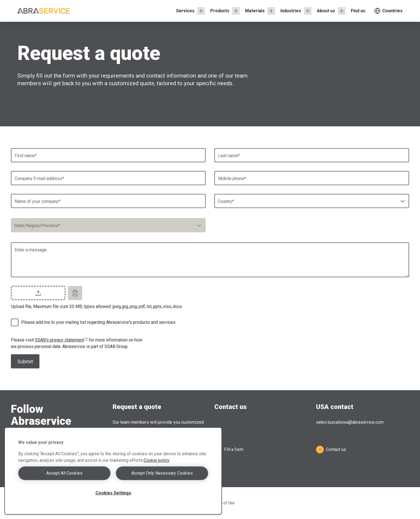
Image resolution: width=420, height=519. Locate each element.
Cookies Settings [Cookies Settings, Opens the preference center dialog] (113, 493)
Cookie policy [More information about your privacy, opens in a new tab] (157, 460)
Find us (358, 11)
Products (220, 11)
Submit (25, 361)
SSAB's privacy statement (61, 340)
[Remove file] (75, 293)
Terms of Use (223, 503)
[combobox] (312, 201)
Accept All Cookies (64, 473)
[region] (113, 471)
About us (326, 11)
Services (185, 11)
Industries (291, 11)
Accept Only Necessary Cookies (162, 473)
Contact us (331, 450)
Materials (255, 11)
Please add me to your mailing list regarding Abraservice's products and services (98, 322)
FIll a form (229, 450)
